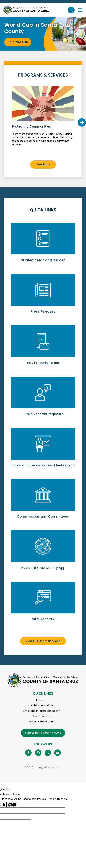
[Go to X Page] (48, 753)
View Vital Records (43, 605)
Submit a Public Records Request (43, 400)
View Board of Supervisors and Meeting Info (43, 451)
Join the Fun (18, 42)
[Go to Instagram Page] (38, 753)
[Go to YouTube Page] (57, 753)
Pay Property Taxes (43, 349)
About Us (42, 700)
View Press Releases (43, 298)
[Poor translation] (12, 805)
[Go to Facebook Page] (28, 753)
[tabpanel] (43, 34)
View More (43, 164)
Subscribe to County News (43, 733)
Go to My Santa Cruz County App (43, 554)
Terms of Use (42, 716)
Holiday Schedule (42, 705)
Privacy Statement (42, 721)
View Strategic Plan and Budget (43, 246)
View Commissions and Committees (43, 503)
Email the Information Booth (42, 711)
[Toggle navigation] (80, 10)
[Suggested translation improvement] (48, 810)
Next (82, 122)
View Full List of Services (43, 641)
